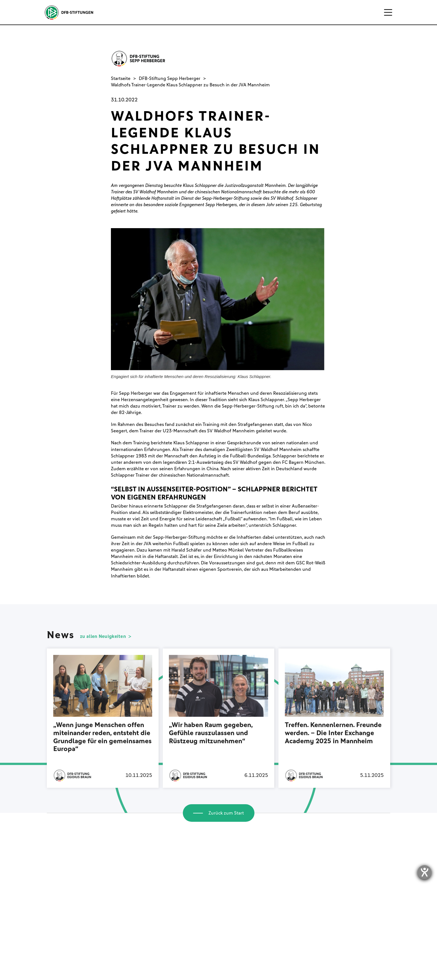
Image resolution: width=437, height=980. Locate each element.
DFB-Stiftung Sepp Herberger (170, 78)
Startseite (121, 78)
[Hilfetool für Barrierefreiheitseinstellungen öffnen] (424, 872)
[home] (69, 12)
